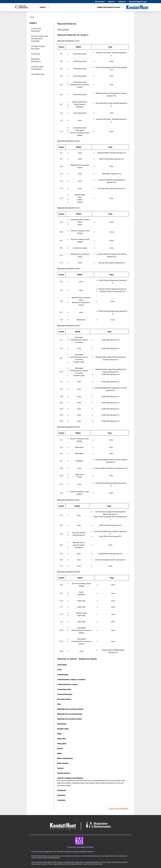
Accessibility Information (85, 847)
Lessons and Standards (37, 68)
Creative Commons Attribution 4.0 (78, 851)
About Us (112, 2)
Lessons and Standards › (119, 808)
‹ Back (32, 17)
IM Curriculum (100, 2)
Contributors (38, 74)
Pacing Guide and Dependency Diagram (40, 39)
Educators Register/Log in (138, 2)
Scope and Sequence (36, 30)
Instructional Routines (38, 47)
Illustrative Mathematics (44, 851)
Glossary (36, 54)
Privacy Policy (72, 847)
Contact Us (122, 2)
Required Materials (36, 60)
